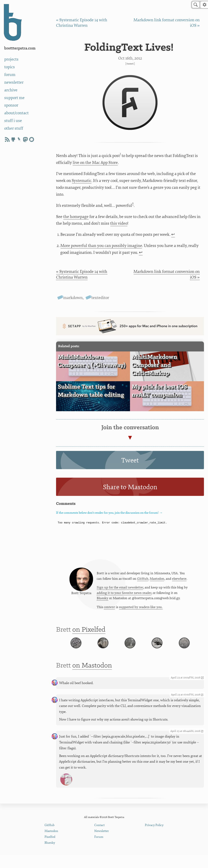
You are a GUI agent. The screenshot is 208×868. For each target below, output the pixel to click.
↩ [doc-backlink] (173, 234)
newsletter (14, 82)
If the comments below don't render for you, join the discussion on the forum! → (109, 513)
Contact (99, 839)
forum (10, 75)
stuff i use (13, 121)
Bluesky (102, 600)
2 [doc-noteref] (133, 203)
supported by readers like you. (141, 609)
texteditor (100, 298)
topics (10, 67)
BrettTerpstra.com (20, 48)
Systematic (82, 181)
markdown (73, 298)
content (109, 609)
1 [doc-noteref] (120, 154)
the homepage (76, 217)
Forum (99, 850)
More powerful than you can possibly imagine (101, 246)
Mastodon (157, 580)
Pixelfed (50, 850)
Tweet (130, 64)
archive (11, 90)
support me (14, 98)
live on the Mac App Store (95, 163)
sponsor (11, 105)
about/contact (16, 113)
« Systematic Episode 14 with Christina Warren (82, 274)
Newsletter (102, 844)
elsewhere (179, 580)
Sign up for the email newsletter (120, 589)
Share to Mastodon (130, 487)
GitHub (143, 580)
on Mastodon (92, 679)
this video (119, 223)
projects (11, 59)
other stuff (14, 128)
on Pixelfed (89, 633)
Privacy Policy (154, 839)
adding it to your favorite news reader (124, 594)
